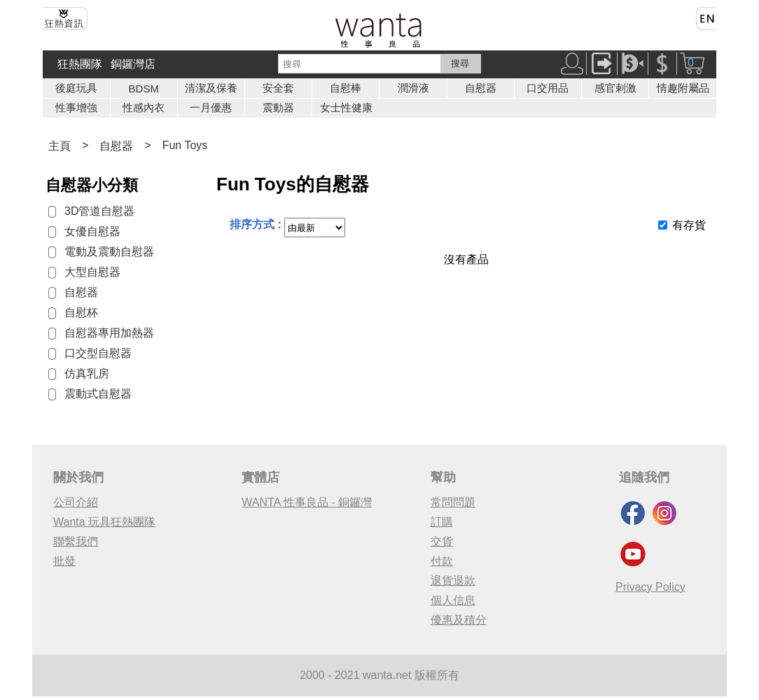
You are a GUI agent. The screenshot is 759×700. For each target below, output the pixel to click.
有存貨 (689, 225)
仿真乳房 (87, 373)
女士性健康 (346, 107)
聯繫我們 (76, 541)
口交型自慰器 (98, 353)
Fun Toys (185, 145)
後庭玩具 (76, 88)
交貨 (442, 541)
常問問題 (453, 502)
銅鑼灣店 (133, 64)
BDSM (144, 89)
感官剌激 (615, 88)
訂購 (442, 522)
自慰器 (481, 88)
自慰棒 (346, 88)
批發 (64, 561)
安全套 (278, 88)
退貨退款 (453, 581)
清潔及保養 (211, 88)
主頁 (60, 146)
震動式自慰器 (98, 394)
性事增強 (76, 107)
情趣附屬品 (683, 88)
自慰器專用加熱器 (109, 333)
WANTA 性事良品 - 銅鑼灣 (307, 502)
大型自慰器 (92, 272)
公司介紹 (76, 502)
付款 (442, 561)
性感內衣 (144, 107)
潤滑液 (413, 88)
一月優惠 (211, 107)
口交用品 (548, 88)
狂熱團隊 (80, 64)
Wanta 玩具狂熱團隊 (104, 522)
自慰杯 (81, 313)
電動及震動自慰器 (109, 252)
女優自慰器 (92, 231)
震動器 (278, 107)
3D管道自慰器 (99, 211)
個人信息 (453, 600)
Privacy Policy (650, 587)
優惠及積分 (459, 620)
